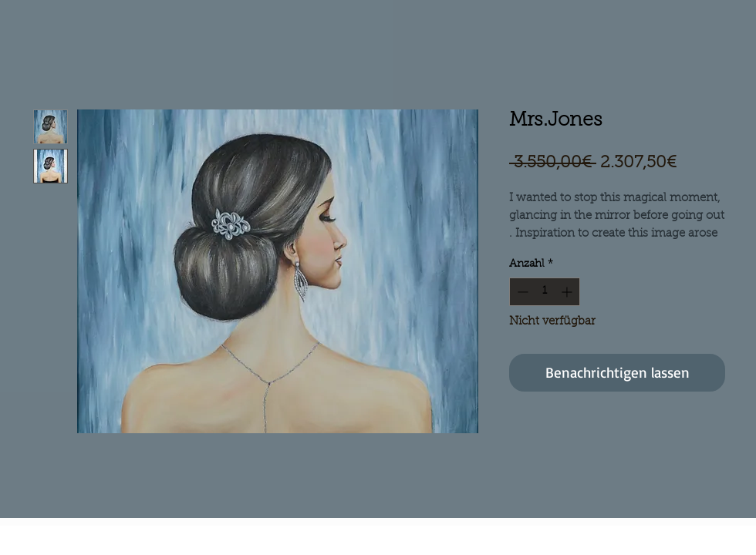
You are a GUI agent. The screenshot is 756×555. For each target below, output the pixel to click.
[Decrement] (521, 292)
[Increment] (568, 292)
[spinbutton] (545, 292)
